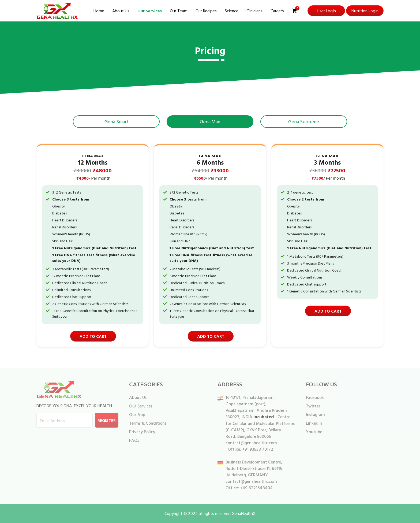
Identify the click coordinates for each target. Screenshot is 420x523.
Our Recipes (206, 11)
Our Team (179, 11)
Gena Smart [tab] (116, 122)
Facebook (315, 397)
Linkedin (314, 423)
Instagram (315, 414)
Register (107, 420)
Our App (137, 414)
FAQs (134, 440)
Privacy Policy (142, 432)
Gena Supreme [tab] (304, 122)
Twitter (313, 406)
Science (232, 11)
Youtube (314, 432)
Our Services (150, 11)
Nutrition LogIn (365, 11)
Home (99, 11)
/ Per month (100, 178)
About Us (121, 11)
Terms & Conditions (148, 423)
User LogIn (326, 11)
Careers (277, 11)
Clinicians (254, 11)
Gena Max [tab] (210, 122)
